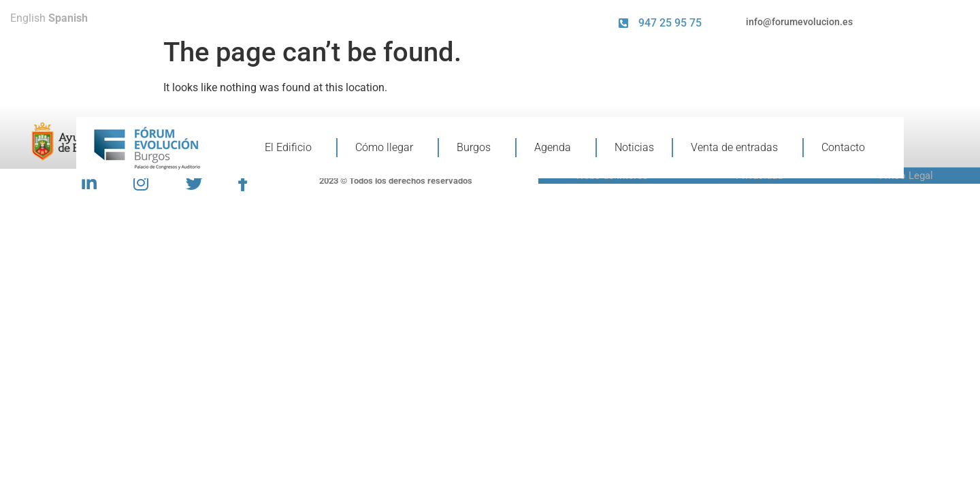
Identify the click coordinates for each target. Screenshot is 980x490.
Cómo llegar (388, 148)
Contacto (843, 147)
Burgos (477, 148)
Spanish (68, 18)
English (28, 18)
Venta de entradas (738, 148)
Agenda (556, 148)
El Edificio (292, 148)
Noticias (634, 147)
